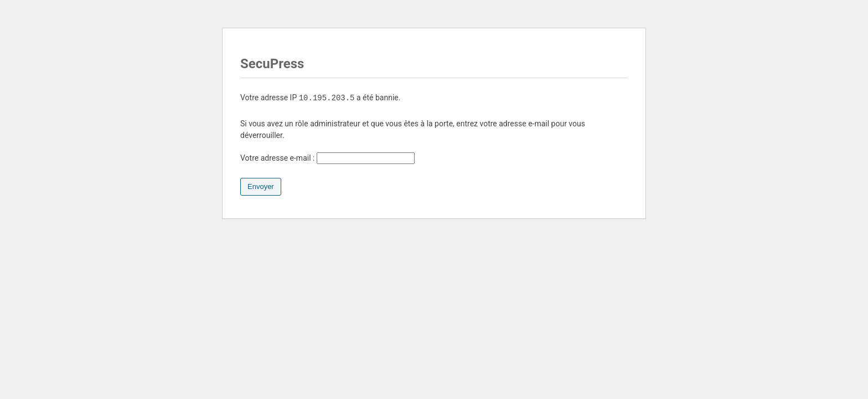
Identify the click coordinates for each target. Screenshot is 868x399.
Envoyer (261, 186)
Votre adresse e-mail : (327, 158)
